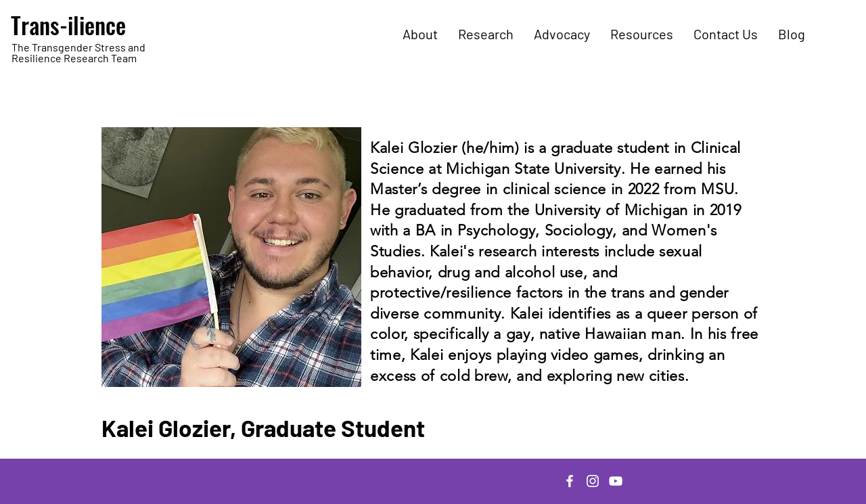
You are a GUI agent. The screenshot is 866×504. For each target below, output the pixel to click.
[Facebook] (570, 481)
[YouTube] (616, 481)
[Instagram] (593, 481)
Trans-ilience (68, 25)
